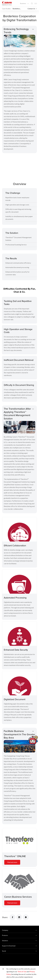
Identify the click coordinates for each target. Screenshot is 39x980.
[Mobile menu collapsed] (36, 4)
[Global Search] (32, 3)
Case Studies (7, 9)
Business (23, 3)
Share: (5, 917)
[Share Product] (26, 917)
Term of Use (22, 972)
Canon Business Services (18, 897)
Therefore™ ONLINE (15, 856)
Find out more (12, 862)
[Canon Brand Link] (7, 3)
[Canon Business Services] (19, 881)
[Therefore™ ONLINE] (19, 840)
